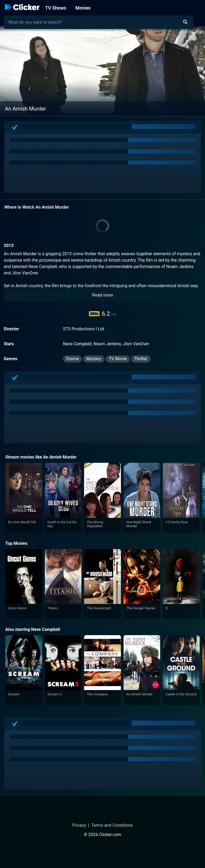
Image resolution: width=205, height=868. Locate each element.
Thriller (141, 359)
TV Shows (56, 8)
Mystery (94, 359)
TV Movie (118, 359)
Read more (102, 295)
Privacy (79, 825)
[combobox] (98, 22)
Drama (72, 359)
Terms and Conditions (112, 825)
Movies (83, 8)
